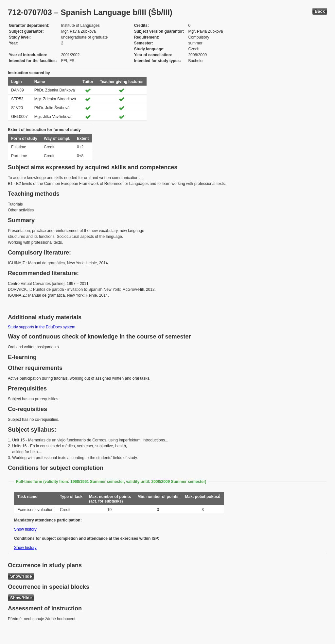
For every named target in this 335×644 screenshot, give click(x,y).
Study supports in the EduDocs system (42, 327)
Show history (25, 529)
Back (320, 11)
